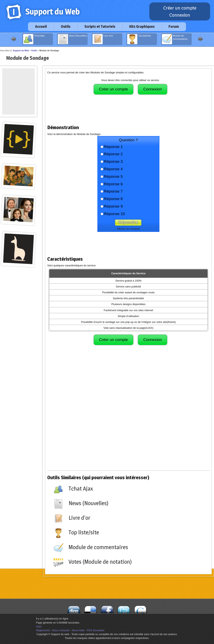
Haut (39, 626)
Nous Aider (78, 630)
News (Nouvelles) (72, 39)
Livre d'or (103, 39)
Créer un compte (180, 8)
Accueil (41, 26)
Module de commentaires (175, 39)
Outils (66, 26)
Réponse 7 (113, 191)
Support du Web (21, 51)
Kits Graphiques (142, 26)
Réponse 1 (113, 147)
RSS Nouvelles (96, 630)
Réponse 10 (114, 214)
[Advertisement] (128, 111)
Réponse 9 (113, 206)
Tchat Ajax (34, 39)
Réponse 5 (113, 176)
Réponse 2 (113, 154)
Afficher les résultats (129, 229)
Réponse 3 (113, 161)
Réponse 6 (113, 184)
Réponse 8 (113, 199)
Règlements (43, 630)
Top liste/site (139, 39)
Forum (174, 26)
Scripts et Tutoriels (100, 26)
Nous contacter (61, 630)
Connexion (180, 15)
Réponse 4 (113, 169)
